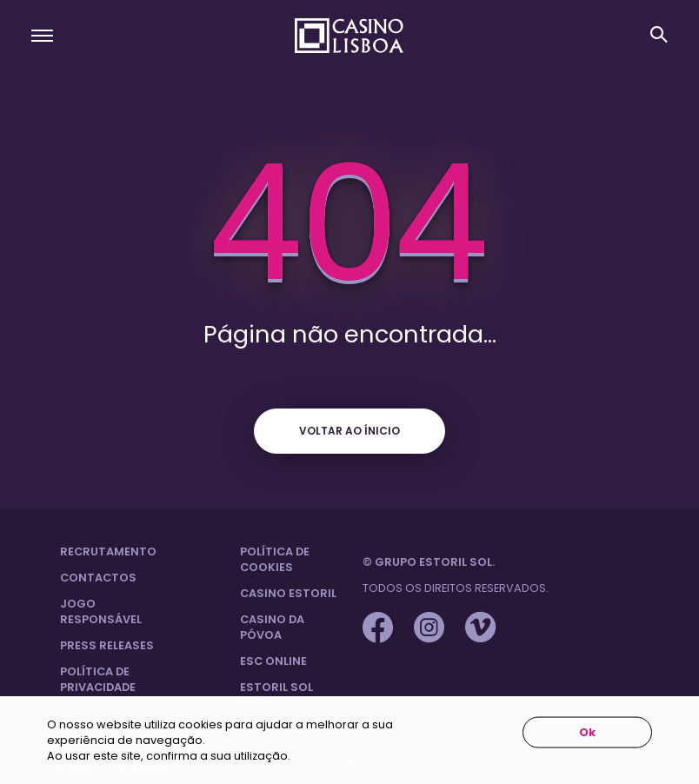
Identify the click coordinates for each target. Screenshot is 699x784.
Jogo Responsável (101, 611)
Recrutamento (108, 551)
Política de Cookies (275, 559)
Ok (587, 732)
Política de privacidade (98, 679)
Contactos (98, 578)
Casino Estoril (288, 593)
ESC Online (273, 661)
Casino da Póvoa (272, 627)
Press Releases (107, 645)
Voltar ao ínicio (349, 431)
